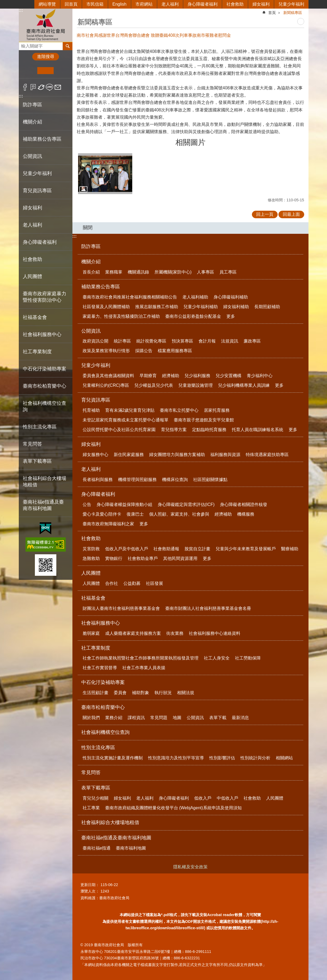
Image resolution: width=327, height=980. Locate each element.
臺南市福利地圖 (131, 848)
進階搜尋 (46, 57)
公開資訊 (91, 331)
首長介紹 (91, 272)
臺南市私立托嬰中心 (179, 410)
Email (58, 87)
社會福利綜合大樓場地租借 (45, 482)
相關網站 (284, 758)
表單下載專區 (96, 788)
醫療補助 (290, 549)
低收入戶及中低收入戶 (127, 549)
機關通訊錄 (138, 272)
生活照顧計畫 (95, 693)
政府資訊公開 (95, 341)
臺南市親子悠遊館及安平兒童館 (204, 420)
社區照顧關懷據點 (210, 480)
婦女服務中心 (95, 455)
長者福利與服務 (98, 480)
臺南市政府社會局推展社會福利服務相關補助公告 (130, 297)
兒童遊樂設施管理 (196, 385)
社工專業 (91, 808)
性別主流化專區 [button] (40, 427)
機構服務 (246, 514)
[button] (105, 174)
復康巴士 (135, 514)
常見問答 (32, 444)
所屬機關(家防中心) (173, 272)
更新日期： (90, 885)
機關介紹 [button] (32, 122)
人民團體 (91, 573)
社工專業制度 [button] (37, 352)
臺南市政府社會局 (46, 25)
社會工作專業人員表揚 (144, 668)
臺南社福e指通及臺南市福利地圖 (116, 838)
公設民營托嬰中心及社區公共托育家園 (119, 430)
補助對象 (141, 693)
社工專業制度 (96, 648)
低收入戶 (203, 798)
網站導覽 (47, 4)
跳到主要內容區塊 (3, 3)
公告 (87, 504)
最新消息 (240, 718)
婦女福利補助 (236, 307)
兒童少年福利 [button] (37, 173)
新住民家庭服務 (129, 455)
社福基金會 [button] (35, 317)
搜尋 (23, 45)
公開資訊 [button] (32, 156)
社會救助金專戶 (143, 558)
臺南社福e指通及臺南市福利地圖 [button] (43, 505)
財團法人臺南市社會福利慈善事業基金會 (121, 608)
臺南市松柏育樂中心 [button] (45, 386)
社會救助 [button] (32, 259)
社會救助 (235, 4)
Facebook (25, 87)
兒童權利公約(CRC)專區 (106, 385)
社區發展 (155, 583)
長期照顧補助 (267, 307)
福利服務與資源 (225, 455)
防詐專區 (32, 105)
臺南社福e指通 (97, 848)
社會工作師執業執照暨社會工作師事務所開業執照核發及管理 (141, 658)
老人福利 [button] (32, 225)
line (49, 87)
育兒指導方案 (174, 430)
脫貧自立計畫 (197, 549)
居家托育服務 (217, 410)
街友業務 (175, 633)
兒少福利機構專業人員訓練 (244, 385)
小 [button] (29, 71)
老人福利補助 (195, 297)
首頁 (272, 13)
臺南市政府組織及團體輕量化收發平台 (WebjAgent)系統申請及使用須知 (173, 808)
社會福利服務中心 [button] (42, 334)
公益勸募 (132, 583)
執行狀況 (163, 693)
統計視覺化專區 (151, 341)
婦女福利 (261, 4)
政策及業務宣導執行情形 (106, 351)
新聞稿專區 (293, 13)
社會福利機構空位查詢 (45, 406)
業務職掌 (114, 272)
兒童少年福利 (291, 4)
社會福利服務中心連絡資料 (215, 633)
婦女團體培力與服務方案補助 (177, 455)
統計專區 (122, 341)
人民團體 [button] (32, 276)
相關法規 (186, 693)
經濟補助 (171, 376)
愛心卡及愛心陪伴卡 (102, 514)
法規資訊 (230, 341)
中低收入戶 (227, 798)
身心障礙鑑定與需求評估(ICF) (186, 504)
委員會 (120, 693)
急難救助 (91, 558)
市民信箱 (95, 4)
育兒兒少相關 (95, 798)
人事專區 (205, 272)
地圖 (177, 718)
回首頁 (71, 4)
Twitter (41, 87)
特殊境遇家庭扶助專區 (267, 455)
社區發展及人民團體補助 (106, 307)
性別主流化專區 (98, 748)
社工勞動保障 (248, 658)
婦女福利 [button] (32, 208)
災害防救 (91, 549)
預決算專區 (182, 341)
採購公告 (144, 351)
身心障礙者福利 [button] (40, 242)
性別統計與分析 (255, 758)
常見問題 (159, 718)
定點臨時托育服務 (209, 430)
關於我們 (91, 718)
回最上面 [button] (291, 214)
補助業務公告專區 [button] (42, 139)
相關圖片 (190, 142)
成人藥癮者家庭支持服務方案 (133, 633)
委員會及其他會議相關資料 (108, 376)
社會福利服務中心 (101, 623)
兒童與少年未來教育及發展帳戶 (246, 549)
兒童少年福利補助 (201, 307)
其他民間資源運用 (180, 558)
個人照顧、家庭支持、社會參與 (179, 514)
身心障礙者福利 (203, 4)
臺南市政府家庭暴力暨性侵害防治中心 (45, 297)
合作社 (112, 583)
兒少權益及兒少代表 (154, 385)
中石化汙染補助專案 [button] (45, 369)
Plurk (33, 87)
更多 (231, 316)
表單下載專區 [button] (37, 461)
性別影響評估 (222, 758)
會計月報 (207, 341)
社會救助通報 (166, 549)
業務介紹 (114, 718)
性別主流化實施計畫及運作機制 (113, 758)
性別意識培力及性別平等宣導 (176, 758)
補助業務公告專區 (101, 287)
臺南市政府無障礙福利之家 (108, 524)
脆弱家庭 (91, 633)
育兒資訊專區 (96, 400)
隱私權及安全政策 (190, 867)
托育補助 (91, 410)
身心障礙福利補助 (231, 297)
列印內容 (301, 21)
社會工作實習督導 (100, 668)
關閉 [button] (88, 228)
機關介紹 (91, 262)
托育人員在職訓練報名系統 (258, 430)
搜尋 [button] (68, 46)
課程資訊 (136, 718)
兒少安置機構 (229, 376)
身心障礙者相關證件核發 (244, 504)
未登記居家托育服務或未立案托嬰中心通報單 (126, 420)
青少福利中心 (260, 376)
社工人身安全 (217, 658)
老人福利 (170, 4)
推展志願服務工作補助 (157, 307)
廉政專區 (252, 341)
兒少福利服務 (197, 376)
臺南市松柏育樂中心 (103, 707)
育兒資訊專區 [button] (37, 191)
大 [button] (62, 71)
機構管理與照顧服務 (137, 480)
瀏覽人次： (90, 891)
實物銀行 (114, 558)
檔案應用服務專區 (175, 351)
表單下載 (218, 718)
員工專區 (228, 272)
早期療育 (148, 376)
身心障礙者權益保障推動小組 (124, 504)
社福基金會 (93, 598)
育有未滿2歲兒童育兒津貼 (130, 410)
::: (21, 10)
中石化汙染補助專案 (103, 682)
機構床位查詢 (175, 480)
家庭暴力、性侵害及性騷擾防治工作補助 (121, 316)
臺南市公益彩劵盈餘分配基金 (193, 316)
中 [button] (45, 71)
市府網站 (144, 4)
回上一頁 (265, 214)
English (119, 4)
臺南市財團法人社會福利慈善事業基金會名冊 (208, 608)
